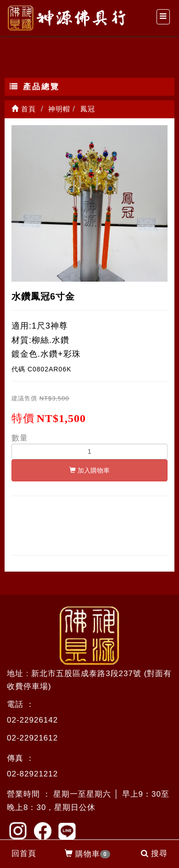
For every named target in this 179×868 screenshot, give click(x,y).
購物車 (87, 854)
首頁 (24, 109)
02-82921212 (32, 774)
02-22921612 (32, 738)
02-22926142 (32, 720)
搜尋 (154, 854)
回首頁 (24, 854)
